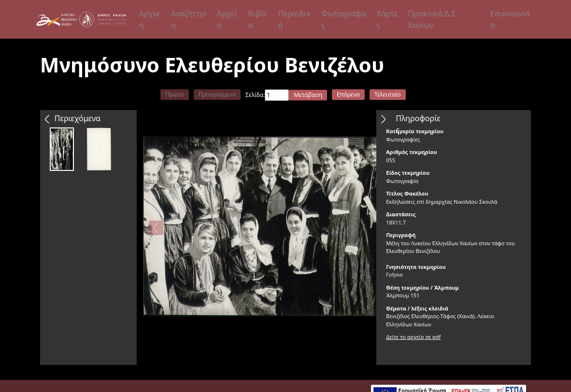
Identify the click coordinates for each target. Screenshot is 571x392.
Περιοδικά (294, 19)
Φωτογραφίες (344, 19)
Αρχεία (227, 19)
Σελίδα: (255, 95)
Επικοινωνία (510, 19)
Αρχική (150, 19)
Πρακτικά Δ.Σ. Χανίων (433, 19)
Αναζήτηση (188, 19)
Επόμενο (348, 94)
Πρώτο (174, 94)
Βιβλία (258, 19)
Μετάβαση (308, 95)
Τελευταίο (388, 94)
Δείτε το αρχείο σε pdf (413, 337)
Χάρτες (387, 19)
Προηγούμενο (217, 94)
